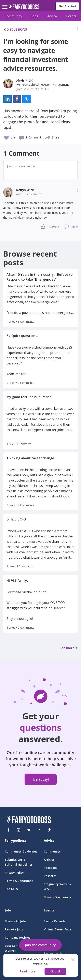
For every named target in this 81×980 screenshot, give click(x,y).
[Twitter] (29, 830)
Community (13, 16)
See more (69, 648)
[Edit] (77, 30)
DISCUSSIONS (15, 29)
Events (71, 16)
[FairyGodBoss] (29, 820)
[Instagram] (19, 830)
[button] (77, 30)
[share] (48, 137)
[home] (24, 8)
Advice (52, 16)
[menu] (5, 4)
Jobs (35, 16)
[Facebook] (9, 830)
